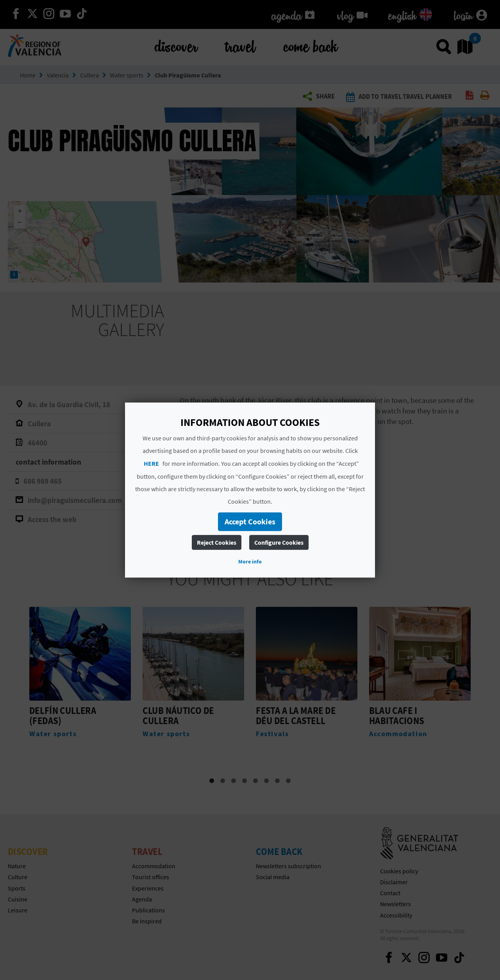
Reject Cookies (217, 542)
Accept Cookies (250, 521)
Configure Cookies (279, 542)
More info (250, 562)
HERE (151, 463)
